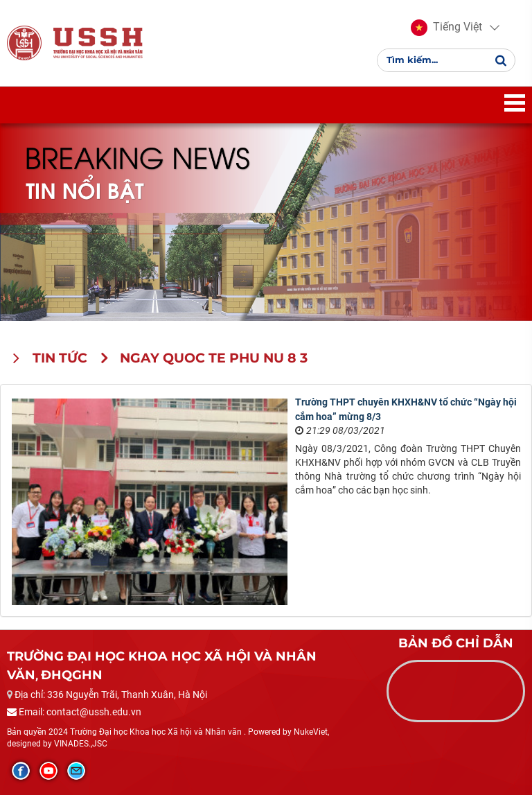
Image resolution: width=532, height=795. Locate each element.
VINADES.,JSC (81, 744)
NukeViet (311, 732)
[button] (446, 28)
